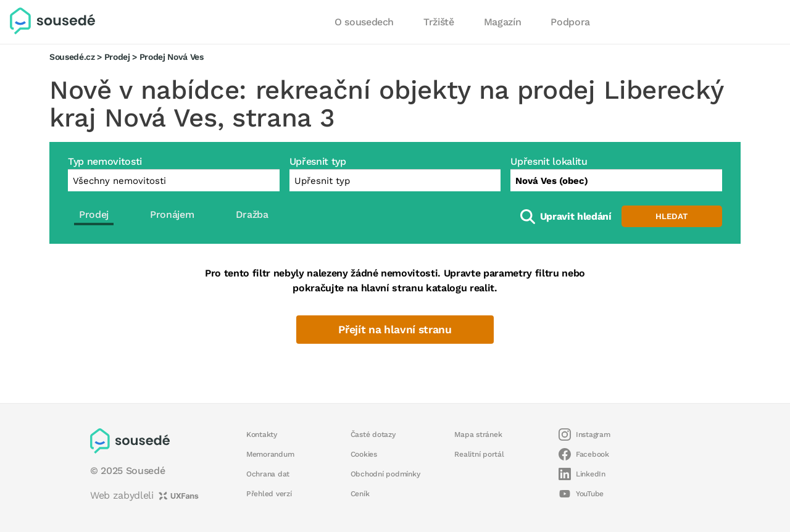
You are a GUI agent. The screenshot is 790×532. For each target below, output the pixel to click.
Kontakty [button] (262, 434)
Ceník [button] (360, 494)
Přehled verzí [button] (269, 494)
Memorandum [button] (270, 454)
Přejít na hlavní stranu (395, 330)
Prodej (117, 57)
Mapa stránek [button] (478, 434)
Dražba (252, 214)
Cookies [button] (364, 454)
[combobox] (616, 180)
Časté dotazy (373, 434)
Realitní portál (479, 454)
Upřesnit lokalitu (549, 161)
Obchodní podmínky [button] (385, 474)
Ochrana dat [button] (268, 474)
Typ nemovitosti (105, 161)
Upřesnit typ (318, 161)
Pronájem (172, 214)
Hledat (671, 216)
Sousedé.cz (72, 57)
